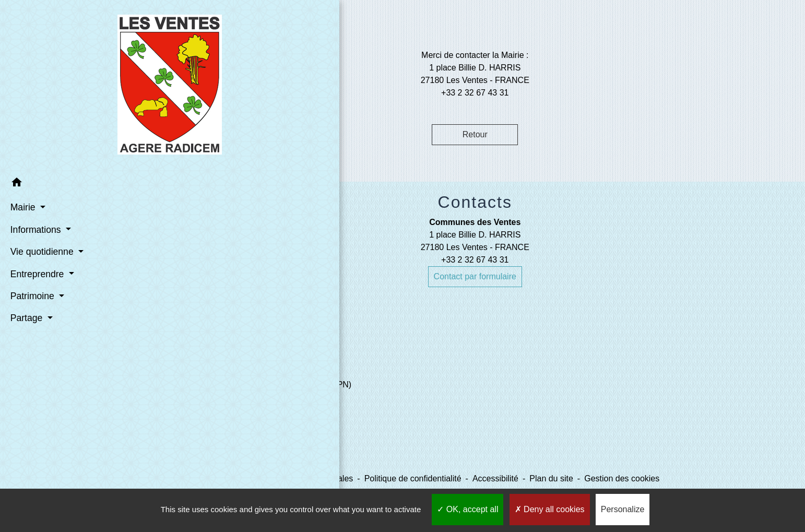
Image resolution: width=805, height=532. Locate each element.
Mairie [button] (22, 206)
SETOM (234, 447)
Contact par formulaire (475, 276)
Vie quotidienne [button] (41, 251)
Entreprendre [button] (36, 273)
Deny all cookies (550, 509)
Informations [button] (34, 229)
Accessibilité (495, 478)
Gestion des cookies (622, 478)
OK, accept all (467, 509)
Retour (475, 134)
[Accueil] (73, 85)
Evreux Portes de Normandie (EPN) (285, 385)
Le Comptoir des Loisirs (263, 426)
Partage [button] (25, 317)
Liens (242, 360)
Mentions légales (322, 478)
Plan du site (551, 478)
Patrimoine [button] (31, 295)
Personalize (623, 509)
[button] (73, 183)
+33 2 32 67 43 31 (475, 260)
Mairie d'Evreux (248, 405)
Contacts (475, 202)
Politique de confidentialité (413, 478)
